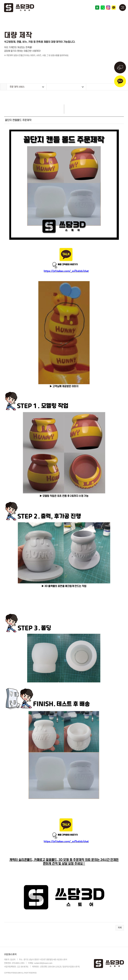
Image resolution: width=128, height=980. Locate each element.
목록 (120, 928)
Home (3, 87)
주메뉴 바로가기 (0, 0)
